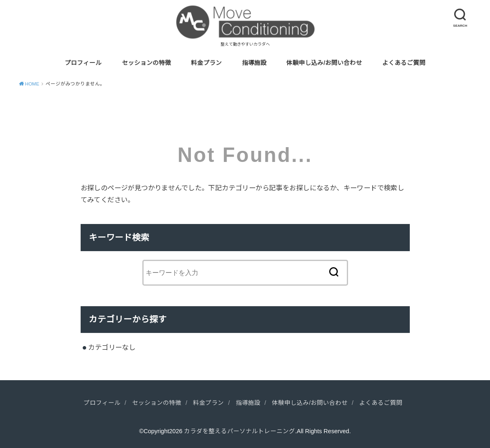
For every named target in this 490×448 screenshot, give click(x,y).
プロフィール (83, 63)
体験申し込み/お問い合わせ (324, 63)
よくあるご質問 (404, 63)
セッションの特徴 (146, 63)
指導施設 (254, 63)
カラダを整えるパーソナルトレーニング (239, 431)
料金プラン (206, 63)
